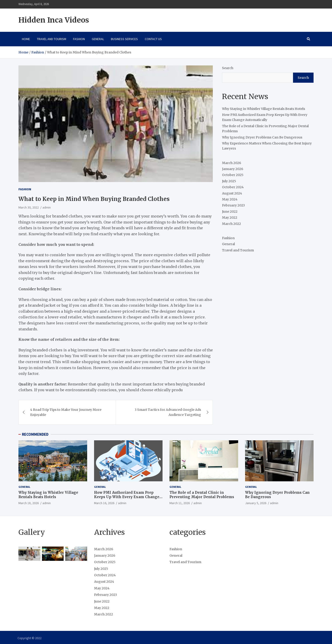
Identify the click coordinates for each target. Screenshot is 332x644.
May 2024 (230, 199)
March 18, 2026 (29, 503)
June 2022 (230, 212)
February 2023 (233, 205)
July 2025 (229, 181)
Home (26, 39)
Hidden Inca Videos (54, 20)
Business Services (124, 39)
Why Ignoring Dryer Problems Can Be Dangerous (262, 137)
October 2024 (233, 187)
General (98, 39)
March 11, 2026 (180, 503)
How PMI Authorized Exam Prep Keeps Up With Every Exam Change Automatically (127, 497)
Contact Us (153, 39)
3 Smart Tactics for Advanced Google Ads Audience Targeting (168, 412)
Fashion (79, 39)
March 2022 (231, 224)
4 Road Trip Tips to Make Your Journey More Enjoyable (66, 412)
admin (47, 207)
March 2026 (232, 163)
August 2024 (232, 193)
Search (228, 68)
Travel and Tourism (52, 39)
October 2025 (233, 175)
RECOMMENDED (35, 434)
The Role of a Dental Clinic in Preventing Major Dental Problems (202, 495)
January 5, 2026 (256, 503)
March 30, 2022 (29, 207)
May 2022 (230, 218)
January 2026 (233, 169)
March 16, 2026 (104, 503)
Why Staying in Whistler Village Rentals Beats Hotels (264, 109)
